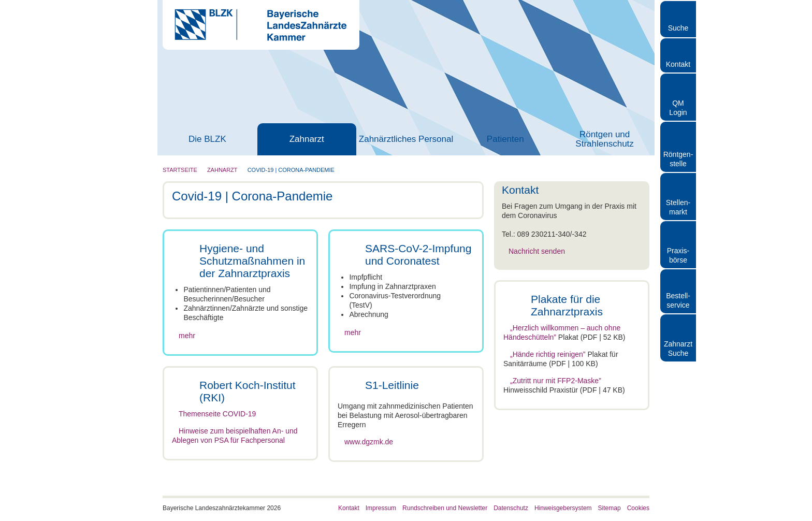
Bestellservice (678, 300)
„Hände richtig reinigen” (548, 354)
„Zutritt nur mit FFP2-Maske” (556, 381)
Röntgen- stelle (678, 159)
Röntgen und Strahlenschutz (604, 139)
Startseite (180, 170)
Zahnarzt (307, 139)
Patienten (505, 139)
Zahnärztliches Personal (406, 139)
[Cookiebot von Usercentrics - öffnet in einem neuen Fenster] (67, 501)
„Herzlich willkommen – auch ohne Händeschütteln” (562, 332)
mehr (187, 336)
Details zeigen (551, 501)
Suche (678, 28)
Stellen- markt (678, 207)
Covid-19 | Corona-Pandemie (291, 170)
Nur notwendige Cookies (726, 478)
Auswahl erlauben (726, 448)
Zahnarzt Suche (678, 349)
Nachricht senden (537, 251)
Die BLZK (207, 139)
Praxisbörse (678, 255)
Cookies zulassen (726, 418)
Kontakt (678, 64)
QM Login (678, 108)
